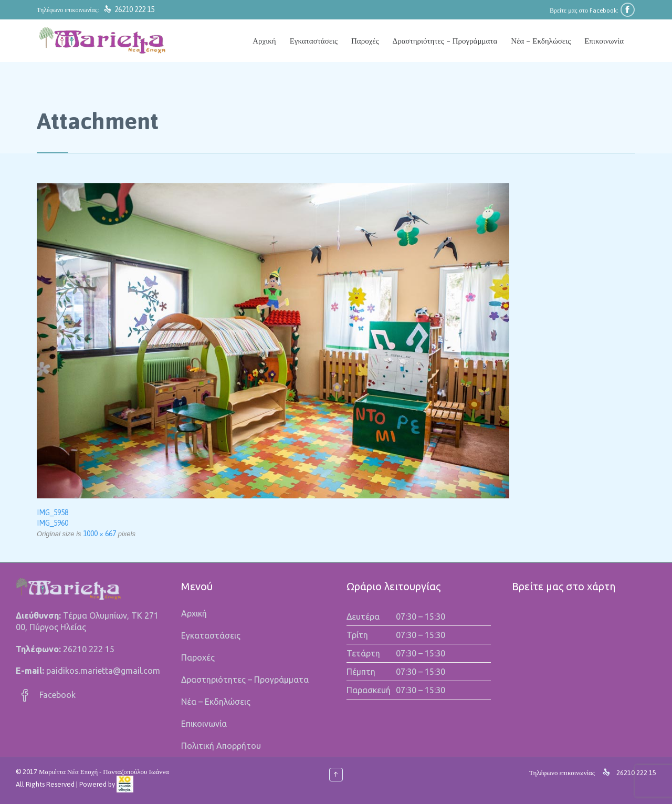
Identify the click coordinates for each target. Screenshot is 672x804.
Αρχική (194, 613)
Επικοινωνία (204, 724)
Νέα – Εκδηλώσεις (216, 702)
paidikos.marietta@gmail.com (103, 671)
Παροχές (198, 657)
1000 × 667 (99, 534)
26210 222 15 (134, 9)
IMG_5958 (52, 513)
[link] (125, 784)
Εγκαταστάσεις (211, 635)
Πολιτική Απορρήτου (221, 746)
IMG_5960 (52, 523)
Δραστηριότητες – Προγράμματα (245, 680)
